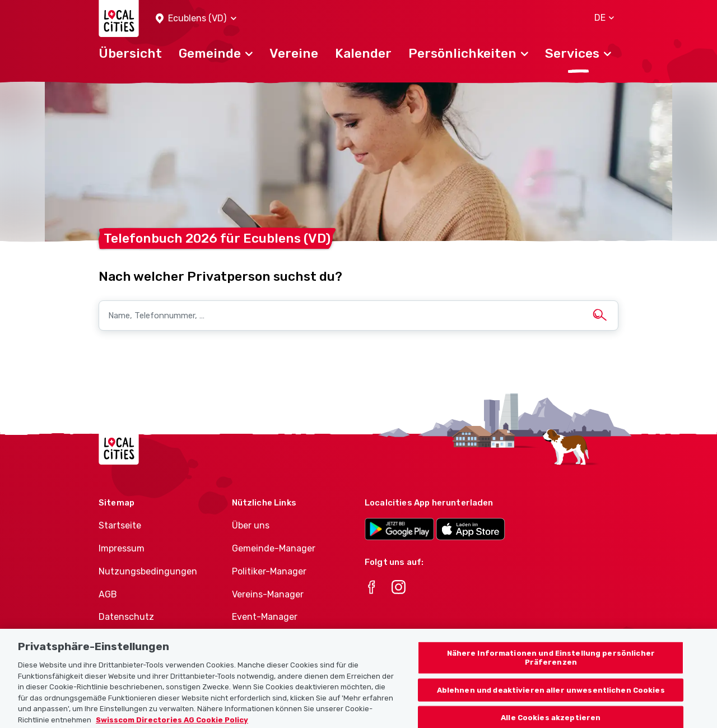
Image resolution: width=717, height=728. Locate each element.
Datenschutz (126, 617)
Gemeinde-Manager (274, 548)
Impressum (122, 548)
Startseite (120, 525)
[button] (196, 19)
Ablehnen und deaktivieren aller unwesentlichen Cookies (551, 703)
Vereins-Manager (268, 594)
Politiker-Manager (269, 571)
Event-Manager (265, 617)
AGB (108, 594)
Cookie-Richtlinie (135, 640)
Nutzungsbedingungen (148, 571)
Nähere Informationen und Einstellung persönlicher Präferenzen (551, 670)
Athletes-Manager (271, 640)
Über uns (251, 525)
